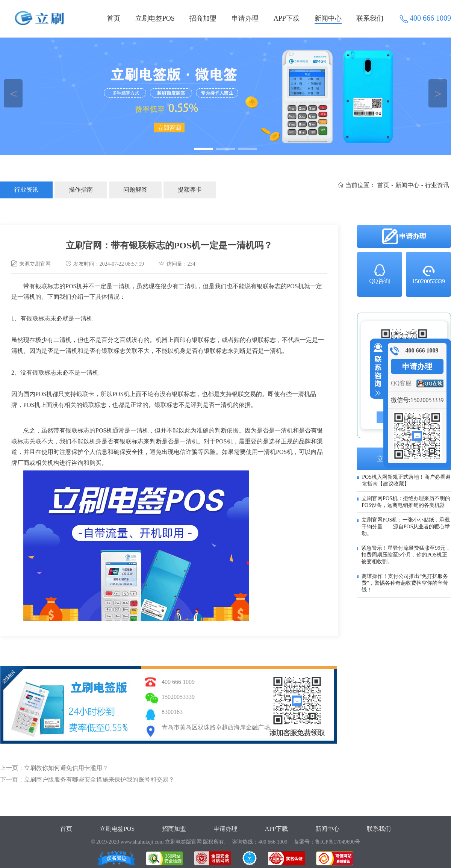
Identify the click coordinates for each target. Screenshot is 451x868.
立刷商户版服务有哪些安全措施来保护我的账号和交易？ (99, 780)
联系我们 (370, 18)
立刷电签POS (155, 18)
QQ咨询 (379, 274)
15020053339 (428, 274)
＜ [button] (13, 93)
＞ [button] (438, 93)
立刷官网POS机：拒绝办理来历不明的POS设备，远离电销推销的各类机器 (406, 502)
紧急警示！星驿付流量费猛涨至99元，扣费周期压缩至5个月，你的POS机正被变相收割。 (406, 555)
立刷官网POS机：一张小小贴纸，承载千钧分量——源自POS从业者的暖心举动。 (406, 527)
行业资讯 (26, 190)
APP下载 (287, 18)
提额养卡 (190, 190)
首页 (114, 18)
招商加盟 (203, 18)
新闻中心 (328, 18)
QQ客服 (401, 383)
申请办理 (245, 18)
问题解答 (135, 190)
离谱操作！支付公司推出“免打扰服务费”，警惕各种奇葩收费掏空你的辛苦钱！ (405, 583)
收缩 (377, 370)
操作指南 (81, 190)
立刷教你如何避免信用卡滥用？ (66, 768)
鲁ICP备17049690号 (337, 842)
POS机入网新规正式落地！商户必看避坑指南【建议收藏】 (406, 480)
